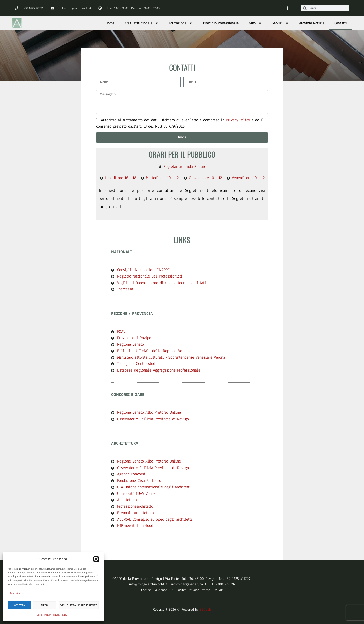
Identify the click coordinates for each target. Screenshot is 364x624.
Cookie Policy (44, 615)
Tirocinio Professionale (221, 23)
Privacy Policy (60, 615)
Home (110, 23)
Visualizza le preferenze (79, 605)
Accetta (19, 605)
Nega (45, 605)
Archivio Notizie (312, 23)
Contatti (341, 23)
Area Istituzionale (142, 23)
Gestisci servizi (18, 593)
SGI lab (205, 609)
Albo (255, 23)
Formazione (181, 23)
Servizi (280, 23)
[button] (96, 559)
